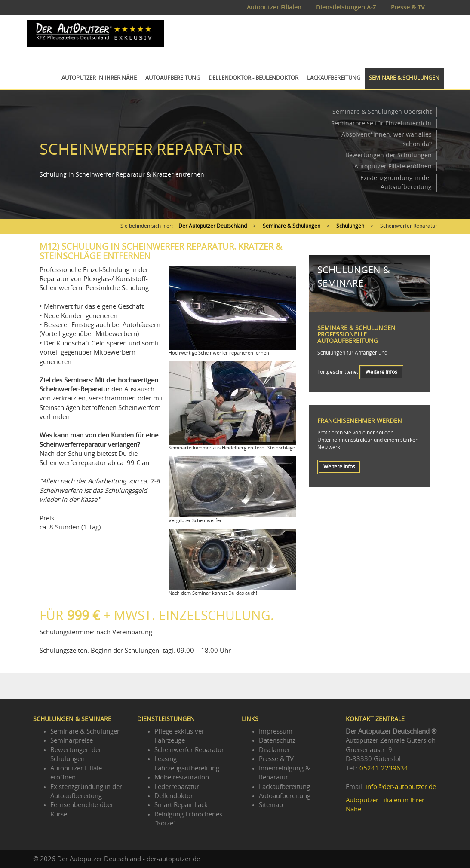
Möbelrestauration (182, 778)
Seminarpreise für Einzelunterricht (381, 124)
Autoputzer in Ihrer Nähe (99, 78)
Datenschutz (277, 741)
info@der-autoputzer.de (401, 787)
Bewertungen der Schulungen (389, 156)
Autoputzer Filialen (274, 8)
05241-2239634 (384, 769)
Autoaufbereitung (173, 78)
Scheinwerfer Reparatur (189, 750)
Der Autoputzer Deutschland (213, 226)
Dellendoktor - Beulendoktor (253, 78)
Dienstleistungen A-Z (346, 8)
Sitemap (271, 805)
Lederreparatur (177, 787)
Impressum (276, 732)
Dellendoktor (174, 796)
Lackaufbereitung (334, 78)
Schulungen (350, 226)
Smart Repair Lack (181, 805)
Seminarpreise (72, 741)
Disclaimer (275, 750)
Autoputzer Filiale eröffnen (393, 167)
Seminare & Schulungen (404, 78)
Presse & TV (408, 8)
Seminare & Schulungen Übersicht (382, 112)
